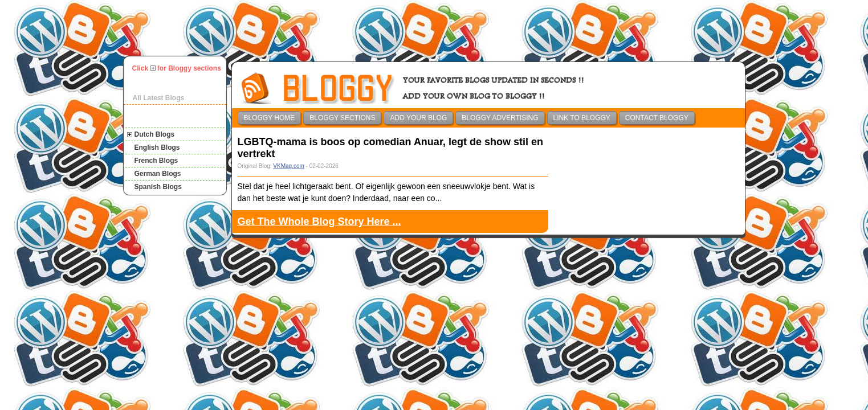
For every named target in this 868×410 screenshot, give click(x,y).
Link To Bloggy (582, 118)
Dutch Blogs (155, 134)
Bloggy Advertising (500, 118)
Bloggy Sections (342, 118)
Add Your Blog (418, 118)
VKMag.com (288, 166)
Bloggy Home (270, 118)
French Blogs (156, 161)
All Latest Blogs (159, 98)
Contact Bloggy (657, 118)
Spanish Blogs (158, 187)
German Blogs (158, 174)
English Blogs (157, 147)
